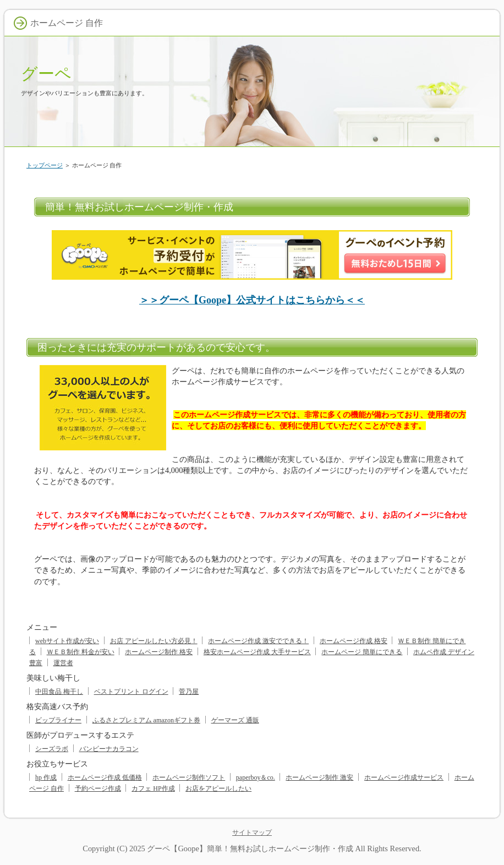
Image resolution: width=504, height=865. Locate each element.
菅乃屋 (189, 692)
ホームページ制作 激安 (319, 777)
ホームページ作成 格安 (354, 641)
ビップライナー (58, 720)
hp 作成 (46, 777)
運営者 (63, 663)
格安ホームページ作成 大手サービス (257, 652)
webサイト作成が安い (67, 641)
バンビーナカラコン (109, 749)
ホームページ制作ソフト (189, 777)
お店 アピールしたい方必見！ (154, 641)
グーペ (46, 74)
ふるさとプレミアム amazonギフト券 (146, 720)
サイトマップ (252, 833)
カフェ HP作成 (153, 788)
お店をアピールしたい (218, 788)
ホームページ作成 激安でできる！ (258, 641)
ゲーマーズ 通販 (235, 720)
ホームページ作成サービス (404, 777)
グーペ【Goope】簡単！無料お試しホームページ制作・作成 (250, 848)
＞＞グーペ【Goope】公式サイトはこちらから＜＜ (252, 300)
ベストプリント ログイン (131, 692)
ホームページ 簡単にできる (362, 652)
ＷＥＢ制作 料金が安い (81, 652)
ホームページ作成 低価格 (105, 777)
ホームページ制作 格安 (159, 652)
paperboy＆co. (256, 777)
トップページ (45, 165)
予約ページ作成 (98, 788)
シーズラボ (52, 749)
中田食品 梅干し (59, 692)
